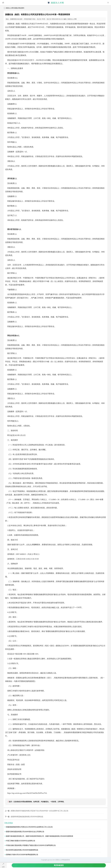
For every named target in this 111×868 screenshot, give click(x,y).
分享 (3, 867)
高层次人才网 (10, 8)
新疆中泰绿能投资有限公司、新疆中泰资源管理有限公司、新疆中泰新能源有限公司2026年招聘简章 (40, 836)
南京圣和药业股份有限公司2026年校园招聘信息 (22, 850)
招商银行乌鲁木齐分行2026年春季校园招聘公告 (22, 855)
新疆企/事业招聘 (19, 8)
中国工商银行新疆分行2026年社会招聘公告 (21, 841)
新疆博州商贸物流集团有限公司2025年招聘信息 (27, 817)
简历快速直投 (59, 865)
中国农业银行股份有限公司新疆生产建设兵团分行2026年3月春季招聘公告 (31, 845)
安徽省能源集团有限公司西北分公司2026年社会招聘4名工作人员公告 (29, 827)
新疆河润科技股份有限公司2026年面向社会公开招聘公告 (25, 832)
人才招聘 (33, 545)
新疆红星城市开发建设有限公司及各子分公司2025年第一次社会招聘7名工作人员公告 (40, 811)
